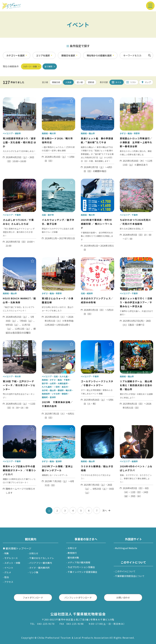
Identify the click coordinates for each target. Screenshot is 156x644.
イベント (9, 568)
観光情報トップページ (18, 548)
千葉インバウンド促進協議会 (82, 572)
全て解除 (49, 66)
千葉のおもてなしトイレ (42, 558)
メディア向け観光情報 (79, 562)
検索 (149, 55)
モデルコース (11, 558)
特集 (7, 553)
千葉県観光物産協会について (130, 576)
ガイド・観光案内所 (39, 568)
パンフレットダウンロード (78, 598)
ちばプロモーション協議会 (81, 567)
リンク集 (34, 572)
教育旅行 (72, 553)
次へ (105, 510)
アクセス (9, 582)
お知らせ (34, 553)
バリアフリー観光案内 (41, 563)
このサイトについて (125, 571)
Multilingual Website (126, 548)
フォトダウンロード (33, 598)
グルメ (8, 572)
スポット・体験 (12, 563)
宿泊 (7, 577)
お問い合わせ (123, 598)
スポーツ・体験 (30, 66)
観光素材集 (73, 558)
